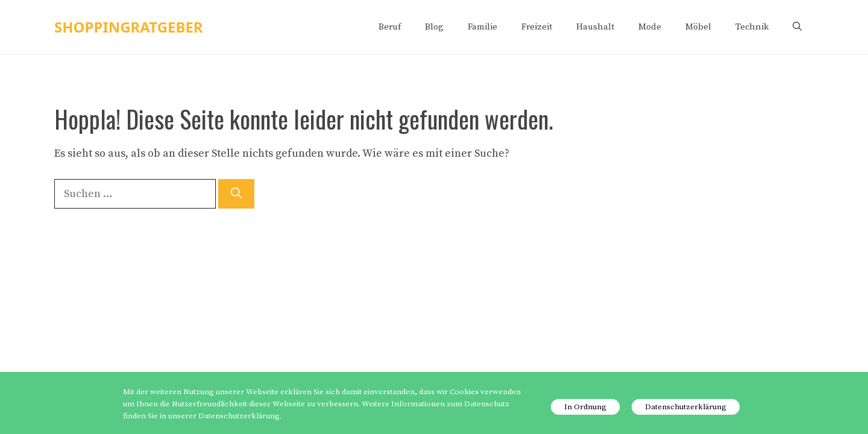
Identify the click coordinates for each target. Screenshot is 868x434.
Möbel (698, 27)
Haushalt (595, 27)
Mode (650, 27)
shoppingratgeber (129, 27)
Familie (483, 27)
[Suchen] (236, 194)
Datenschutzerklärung (686, 407)
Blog (434, 27)
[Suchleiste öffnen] (797, 27)
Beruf (390, 27)
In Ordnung (585, 407)
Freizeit (537, 27)
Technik (752, 27)
